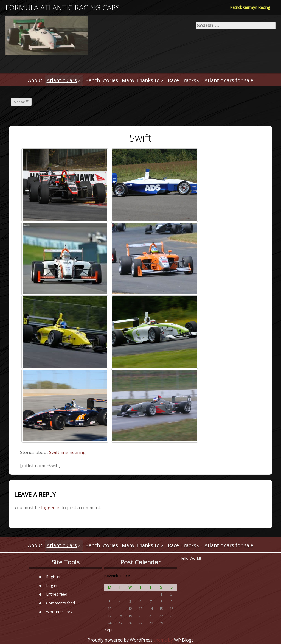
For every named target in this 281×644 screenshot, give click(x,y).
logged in (51, 508)
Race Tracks (182, 80)
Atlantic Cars (62, 80)
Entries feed (57, 594)
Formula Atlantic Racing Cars (63, 8)
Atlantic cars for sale (229, 80)
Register (53, 577)
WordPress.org (59, 612)
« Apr (109, 629)
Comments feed (61, 603)
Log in (52, 585)
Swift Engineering (67, 452)
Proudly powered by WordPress (120, 640)
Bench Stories (102, 80)
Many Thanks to (141, 80)
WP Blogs (184, 640)
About (35, 80)
